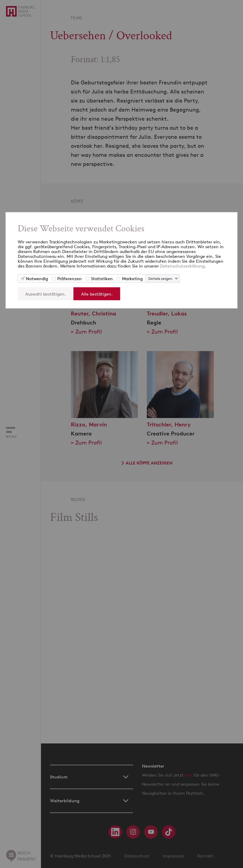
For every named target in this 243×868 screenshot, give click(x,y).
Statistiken (102, 279)
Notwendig (37, 279)
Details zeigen (160, 279)
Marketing (132, 279)
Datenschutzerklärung (182, 266)
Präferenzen (69, 279)
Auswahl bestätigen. (46, 294)
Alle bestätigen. (97, 294)
